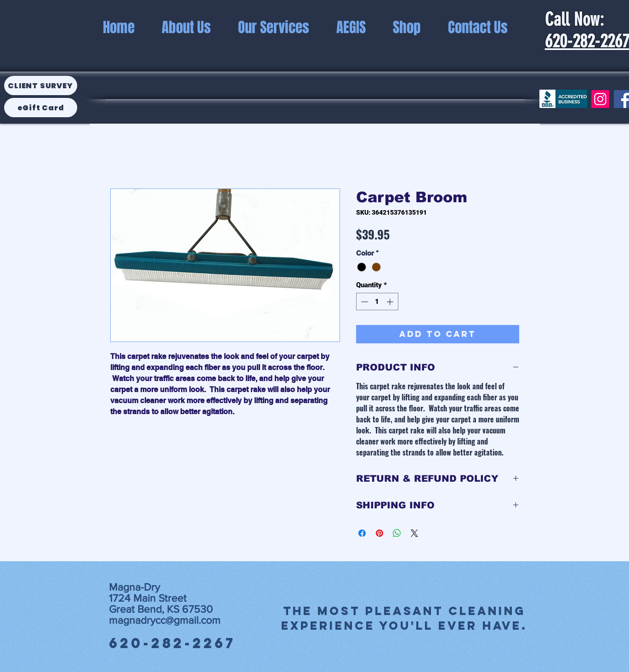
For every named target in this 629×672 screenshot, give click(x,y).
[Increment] (391, 302)
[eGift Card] (41, 108)
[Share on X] (414, 533)
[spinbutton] (377, 302)
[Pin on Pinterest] (380, 533)
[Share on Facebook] (362, 533)
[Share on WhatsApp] (397, 533)
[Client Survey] (41, 85)
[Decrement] (364, 302)
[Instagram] (600, 99)
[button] (351, 27)
